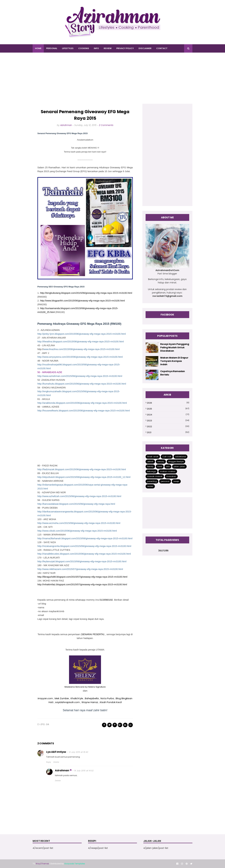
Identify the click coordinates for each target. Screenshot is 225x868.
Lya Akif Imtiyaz (56, 752)
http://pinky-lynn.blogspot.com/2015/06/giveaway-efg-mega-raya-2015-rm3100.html (82, 334)
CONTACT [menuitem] (162, 48)
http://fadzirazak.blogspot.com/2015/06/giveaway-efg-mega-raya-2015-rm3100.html (82, 469)
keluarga (152, 471)
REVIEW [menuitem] (108, 48)
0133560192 (106, 600)
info (168, 466)
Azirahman (66, 125)
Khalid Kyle (77, 698)
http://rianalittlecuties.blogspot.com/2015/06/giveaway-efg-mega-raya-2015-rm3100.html (84, 554)
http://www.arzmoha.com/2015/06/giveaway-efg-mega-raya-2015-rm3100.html (79, 523)
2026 (168, 403)
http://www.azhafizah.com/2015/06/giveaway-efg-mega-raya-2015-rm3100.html (79, 496)
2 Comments (106, 125)
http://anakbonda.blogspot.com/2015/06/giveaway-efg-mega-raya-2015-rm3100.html (82, 403)
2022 (168, 426)
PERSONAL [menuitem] (52, 48)
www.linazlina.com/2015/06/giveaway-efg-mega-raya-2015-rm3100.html (82, 349)
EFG (43, 724)
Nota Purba (107, 698)
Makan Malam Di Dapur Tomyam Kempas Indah (174, 361)
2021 (168, 432)
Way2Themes (42, 864)
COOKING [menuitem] (84, 48)
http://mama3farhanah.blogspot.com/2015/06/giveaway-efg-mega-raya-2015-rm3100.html (85, 538)
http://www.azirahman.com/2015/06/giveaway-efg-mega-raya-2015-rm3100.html (80, 376)
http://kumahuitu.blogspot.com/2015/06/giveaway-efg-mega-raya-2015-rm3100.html (82, 384)
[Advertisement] (112, 81)
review (150, 486)
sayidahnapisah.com (67, 702)
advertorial (180, 457)
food (160, 466)
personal (165, 481)
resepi (176, 481)
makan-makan (168, 471)
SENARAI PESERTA (93, 634)
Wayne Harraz (90, 702)
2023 (168, 421)
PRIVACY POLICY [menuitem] (125, 48)
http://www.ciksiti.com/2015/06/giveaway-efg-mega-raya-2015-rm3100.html (77, 531)
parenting (152, 481)
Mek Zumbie (62, 698)
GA (47, 724)
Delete (56, 762)
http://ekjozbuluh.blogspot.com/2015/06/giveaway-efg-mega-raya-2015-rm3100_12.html (84, 477)
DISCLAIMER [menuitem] (145, 48)
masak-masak (155, 476)
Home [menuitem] (38, 48)
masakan (171, 476)
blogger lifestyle (176, 461)
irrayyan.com (45, 698)
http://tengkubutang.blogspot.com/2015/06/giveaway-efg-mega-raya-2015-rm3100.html (86, 293)
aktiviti (150, 461)
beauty (161, 461)
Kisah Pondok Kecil (111, 702)
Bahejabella (92, 698)
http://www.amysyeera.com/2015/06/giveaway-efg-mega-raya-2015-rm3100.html (80, 357)
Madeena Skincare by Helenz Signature (85, 687)
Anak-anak (153, 457)
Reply (49, 762)
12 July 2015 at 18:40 (79, 752)
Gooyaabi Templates (75, 864)
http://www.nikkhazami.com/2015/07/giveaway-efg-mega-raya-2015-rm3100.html (80, 569)
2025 (168, 409)
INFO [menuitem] (96, 48)
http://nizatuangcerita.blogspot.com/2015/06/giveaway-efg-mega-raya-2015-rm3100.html (84, 546)
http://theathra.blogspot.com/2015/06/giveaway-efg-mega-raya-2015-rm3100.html (81, 341)
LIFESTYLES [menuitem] (68, 48)
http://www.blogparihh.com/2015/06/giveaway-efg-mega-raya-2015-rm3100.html (82, 301)
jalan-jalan (179, 466)
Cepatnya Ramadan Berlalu (173, 373)
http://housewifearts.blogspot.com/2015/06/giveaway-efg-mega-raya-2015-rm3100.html (84, 411)
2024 (168, 415)
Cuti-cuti (167, 457)
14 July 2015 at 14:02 (84, 771)
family (150, 466)
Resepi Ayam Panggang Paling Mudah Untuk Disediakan (175, 347)
